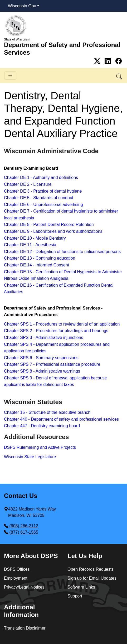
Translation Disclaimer (25, 628)
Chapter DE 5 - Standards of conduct (38, 198)
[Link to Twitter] (98, 61)
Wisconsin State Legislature (30, 457)
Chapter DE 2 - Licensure (28, 184)
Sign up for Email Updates (92, 578)
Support (75, 596)
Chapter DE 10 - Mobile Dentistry (35, 238)
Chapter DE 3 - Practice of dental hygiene (43, 191)
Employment (16, 578)
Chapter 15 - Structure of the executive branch (47, 412)
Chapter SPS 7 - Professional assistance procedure (52, 364)
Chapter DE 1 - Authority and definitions (41, 177)
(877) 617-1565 (21, 532)
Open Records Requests (91, 569)
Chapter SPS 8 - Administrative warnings (42, 371)
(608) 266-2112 (21, 526)
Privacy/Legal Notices (24, 587)
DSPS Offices (17, 569)
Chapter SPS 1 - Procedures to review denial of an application (62, 324)
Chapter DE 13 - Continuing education (40, 258)
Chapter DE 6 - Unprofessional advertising (44, 205)
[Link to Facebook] (119, 61)
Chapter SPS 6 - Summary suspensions (41, 358)
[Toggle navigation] (10, 76)
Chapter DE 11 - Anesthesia (30, 245)
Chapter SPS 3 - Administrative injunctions (44, 338)
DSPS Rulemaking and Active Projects (40, 447)
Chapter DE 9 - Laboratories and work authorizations (53, 231)
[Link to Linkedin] (109, 61)
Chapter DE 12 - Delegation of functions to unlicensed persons (62, 252)
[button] (119, 76)
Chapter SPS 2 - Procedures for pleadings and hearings (56, 331)
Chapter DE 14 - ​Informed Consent (36, 265)
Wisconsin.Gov (22, 6)
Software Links (81, 587)
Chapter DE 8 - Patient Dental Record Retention (49, 225)
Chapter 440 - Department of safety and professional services (61, 419)
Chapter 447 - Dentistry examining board (42, 426)
